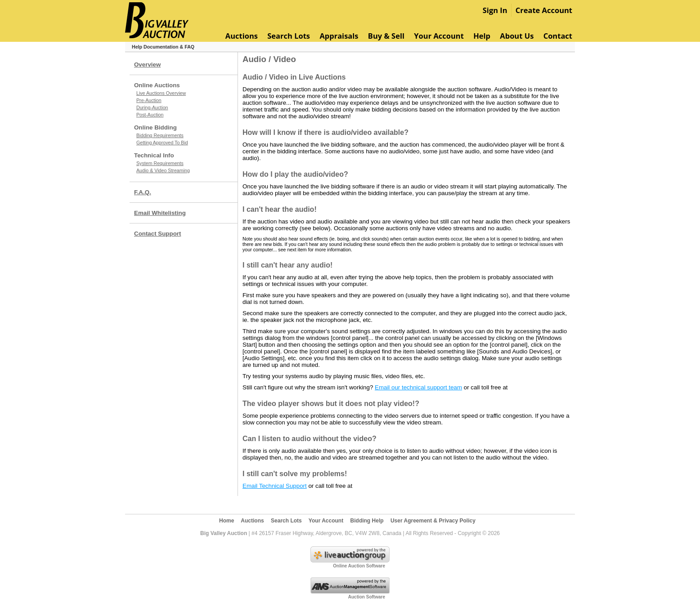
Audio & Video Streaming (163, 170)
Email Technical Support (275, 486)
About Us (517, 36)
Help (482, 36)
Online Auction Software (359, 566)
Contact (558, 36)
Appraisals (339, 36)
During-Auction (152, 107)
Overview (147, 65)
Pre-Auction (149, 100)
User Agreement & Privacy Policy (433, 521)
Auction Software (367, 597)
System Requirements (160, 163)
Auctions (242, 36)
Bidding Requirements (160, 135)
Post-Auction (150, 115)
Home (227, 521)
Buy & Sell (386, 36)
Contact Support (157, 234)
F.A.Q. (143, 192)
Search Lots (289, 36)
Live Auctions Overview (161, 93)
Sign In (495, 10)
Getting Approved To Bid (162, 143)
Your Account (439, 36)
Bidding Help (367, 521)
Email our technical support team (418, 387)
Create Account (544, 10)
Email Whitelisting (160, 213)
